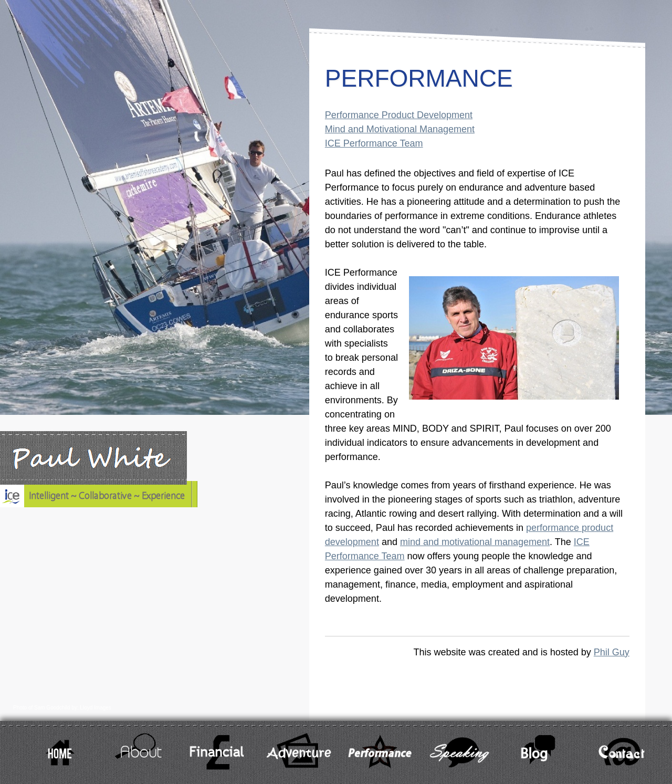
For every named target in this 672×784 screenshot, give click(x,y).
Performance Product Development (399, 115)
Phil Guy (612, 652)
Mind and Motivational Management (400, 129)
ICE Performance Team (374, 143)
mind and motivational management (475, 542)
